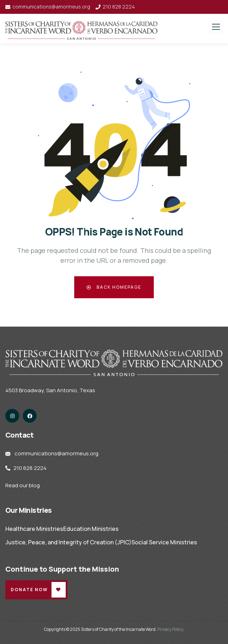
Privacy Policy (170, 629)
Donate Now (29, 590)
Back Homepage (114, 287)
